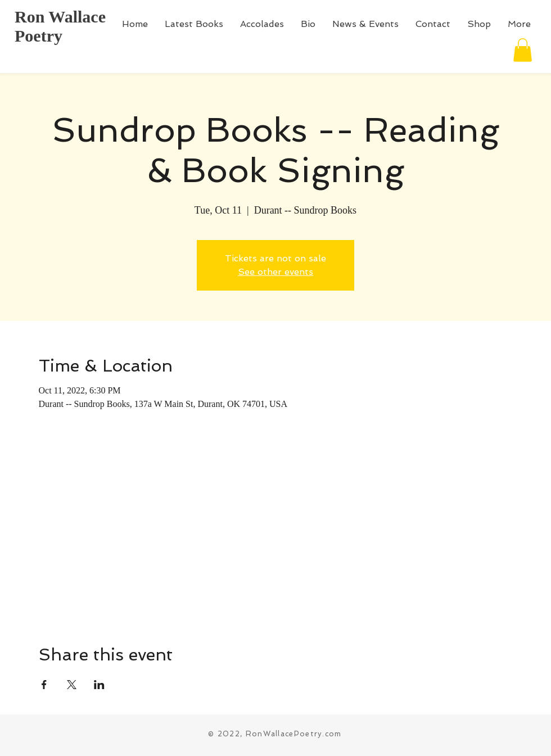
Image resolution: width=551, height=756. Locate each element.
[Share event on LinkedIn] (99, 685)
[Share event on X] (72, 685)
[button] (523, 50)
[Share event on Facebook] (44, 685)
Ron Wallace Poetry (60, 26)
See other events (275, 272)
